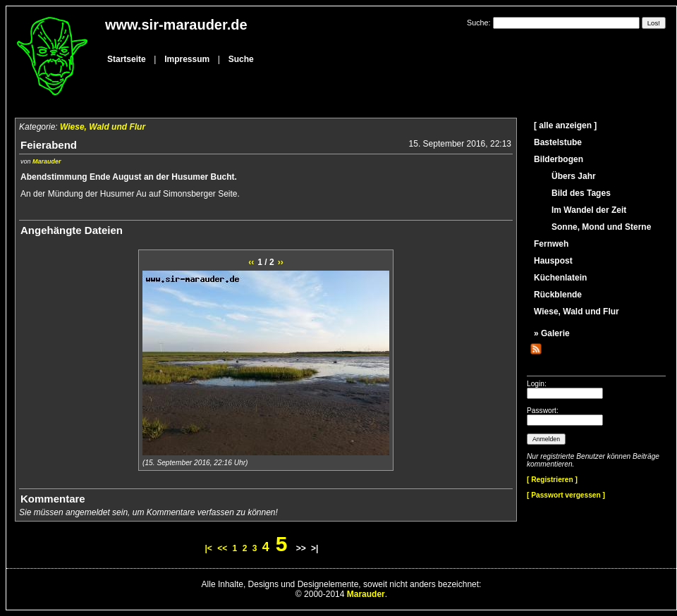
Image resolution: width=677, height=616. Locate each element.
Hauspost (553, 261)
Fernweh (551, 244)
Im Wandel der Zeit (589, 210)
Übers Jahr (574, 176)
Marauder (47, 161)
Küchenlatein (560, 278)
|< (209, 548)
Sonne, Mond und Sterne (601, 227)
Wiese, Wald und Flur (103, 127)
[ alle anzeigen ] (565, 125)
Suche (241, 59)
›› (281, 262)
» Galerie (552, 333)
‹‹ (251, 262)
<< (222, 548)
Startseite (127, 59)
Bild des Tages (581, 193)
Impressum (187, 59)
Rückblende (558, 295)
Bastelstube (558, 142)
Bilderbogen (559, 159)
